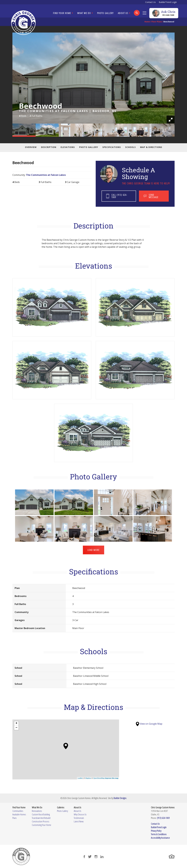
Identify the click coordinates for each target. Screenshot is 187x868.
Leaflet (80, 778)
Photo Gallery (105, 13)
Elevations (68, 147)
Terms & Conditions (159, 834)
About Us (78, 811)
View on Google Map (149, 724)
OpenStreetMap (99, 778)
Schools (130, 147)
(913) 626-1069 (163, 818)
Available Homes (19, 814)
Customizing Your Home (41, 825)
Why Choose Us (80, 814)
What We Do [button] (84, 13)
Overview (31, 147)
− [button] (16, 728)
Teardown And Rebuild (41, 818)
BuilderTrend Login (168, 2)
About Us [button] (123, 13)
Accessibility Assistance (160, 838)
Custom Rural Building (41, 814)
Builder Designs (120, 798)
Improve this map (112, 778)
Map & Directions (151, 147)
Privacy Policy (156, 831)
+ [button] (16, 723)
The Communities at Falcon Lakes (46, 175)
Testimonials (79, 818)
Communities (18, 811)
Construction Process (41, 821)
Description (49, 147)
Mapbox (88, 778)
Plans (15, 818)
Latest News (79, 821)
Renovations (37, 811)
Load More (93, 550)
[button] (137, 15)
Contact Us (150, 2)
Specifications (112, 147)
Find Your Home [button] (62, 13)
